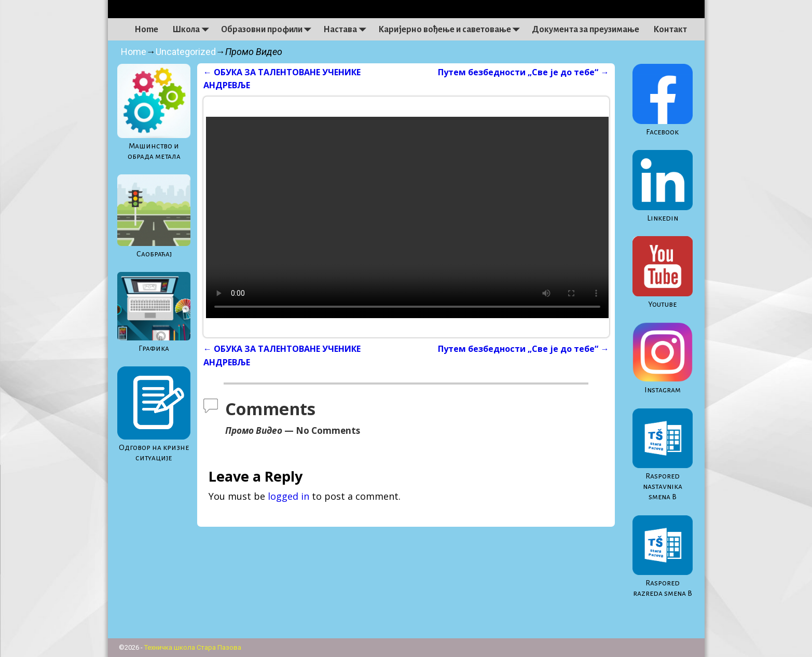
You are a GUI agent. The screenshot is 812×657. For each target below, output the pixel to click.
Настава (347, 30)
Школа (193, 30)
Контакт (670, 30)
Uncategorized (186, 52)
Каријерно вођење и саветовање (452, 30)
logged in (288, 496)
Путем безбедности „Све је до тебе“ (523, 72)
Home (146, 30)
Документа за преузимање (586, 30)
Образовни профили (269, 30)
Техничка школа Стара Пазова (193, 647)
